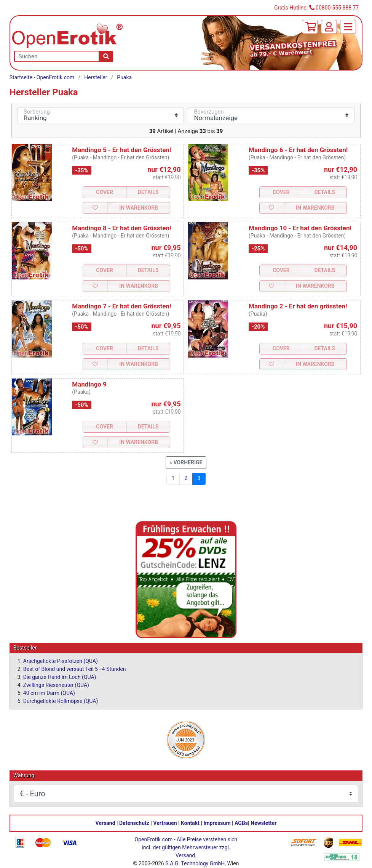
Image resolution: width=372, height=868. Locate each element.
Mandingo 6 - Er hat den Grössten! (298, 150)
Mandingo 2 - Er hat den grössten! (298, 306)
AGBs (241, 823)
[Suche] (106, 56)
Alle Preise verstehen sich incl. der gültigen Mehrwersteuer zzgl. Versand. (189, 847)
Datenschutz (134, 823)
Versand (105, 823)
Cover (105, 192)
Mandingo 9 (89, 384)
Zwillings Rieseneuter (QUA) (56, 685)
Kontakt (190, 823)
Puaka (124, 77)
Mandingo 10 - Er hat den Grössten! (300, 228)
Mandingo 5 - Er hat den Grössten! (121, 150)
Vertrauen (165, 823)
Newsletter (263, 823)
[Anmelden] (329, 27)
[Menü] (348, 27)
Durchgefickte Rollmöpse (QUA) (61, 701)
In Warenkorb (139, 208)
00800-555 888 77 (337, 8)
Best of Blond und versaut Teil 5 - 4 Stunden (75, 669)
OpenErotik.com (154, 839)
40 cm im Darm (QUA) (49, 693)
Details (148, 192)
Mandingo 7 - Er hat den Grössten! (121, 306)
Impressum (217, 823)
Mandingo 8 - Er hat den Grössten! (121, 228)
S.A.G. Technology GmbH (195, 863)
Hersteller (96, 77)
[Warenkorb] (310, 27)
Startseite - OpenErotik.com (42, 77)
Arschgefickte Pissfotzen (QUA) (61, 661)
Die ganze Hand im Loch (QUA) (60, 677)
